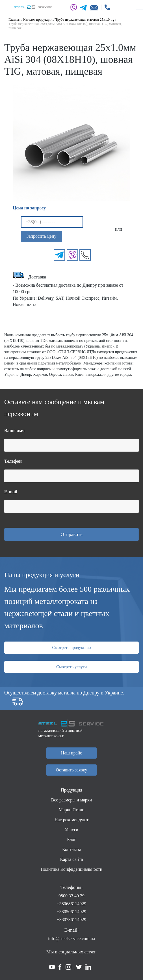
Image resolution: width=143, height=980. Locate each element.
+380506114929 (71, 912)
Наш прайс (71, 753)
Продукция (71, 790)
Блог (71, 839)
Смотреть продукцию (71, 647)
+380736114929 (71, 920)
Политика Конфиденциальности (72, 869)
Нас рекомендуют (71, 820)
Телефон (13, 461)
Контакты (71, 849)
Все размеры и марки (71, 800)
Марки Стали (71, 810)
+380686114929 (71, 904)
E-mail (11, 492)
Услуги (71, 830)
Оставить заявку (71, 770)
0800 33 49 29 (71, 896)
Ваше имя (14, 431)
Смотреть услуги (71, 667)
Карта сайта (72, 859)
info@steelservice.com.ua (71, 939)
